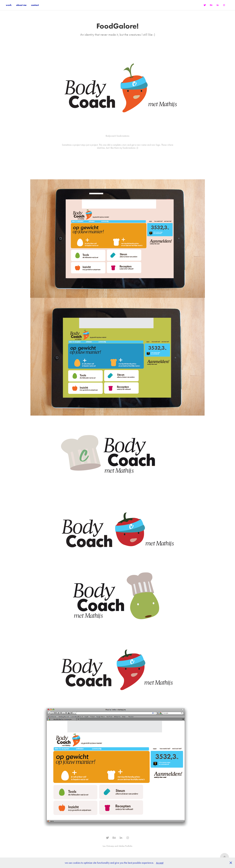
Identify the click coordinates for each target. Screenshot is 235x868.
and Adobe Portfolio (123, 846)
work (9, 5)
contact (35, 5)
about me (21, 5)
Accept (160, 863)
